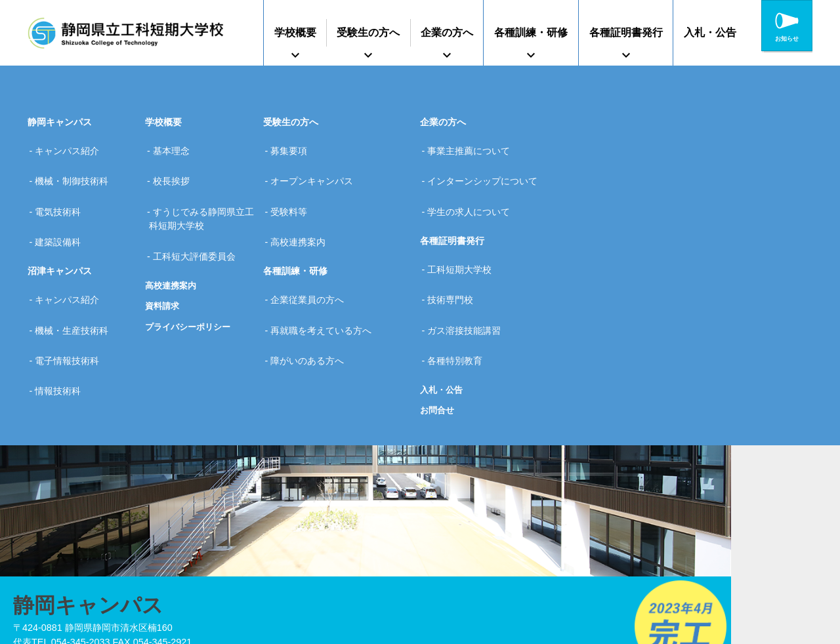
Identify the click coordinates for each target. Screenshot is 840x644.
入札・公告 (710, 32)
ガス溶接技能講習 (469, 277)
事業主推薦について (474, 146)
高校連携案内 (173, 246)
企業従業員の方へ (312, 256)
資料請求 (163, 267)
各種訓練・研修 (531, 32)
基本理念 (176, 146)
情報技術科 (63, 318)
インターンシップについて (488, 167)
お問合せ (438, 342)
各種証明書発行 (626, 32)
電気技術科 (63, 188)
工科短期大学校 (465, 235)
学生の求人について (474, 188)
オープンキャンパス (317, 167)
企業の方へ (447, 32)
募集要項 (294, 146)
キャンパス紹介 (72, 146)
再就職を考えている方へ (326, 277)
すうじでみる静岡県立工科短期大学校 (203, 195)
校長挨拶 (176, 167)
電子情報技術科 (72, 298)
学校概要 (295, 32)
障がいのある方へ (312, 298)
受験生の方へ (368, 32)
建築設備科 (63, 208)
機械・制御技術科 (77, 167)
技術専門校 (455, 256)
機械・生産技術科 (77, 277)
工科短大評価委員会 (199, 222)
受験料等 (294, 188)
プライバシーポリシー (191, 288)
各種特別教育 (460, 298)
